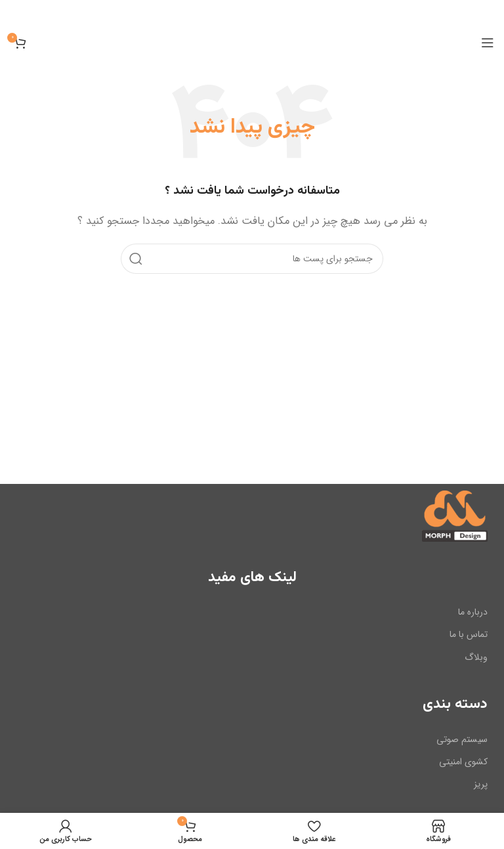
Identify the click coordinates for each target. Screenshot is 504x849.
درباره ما (473, 612)
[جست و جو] (252, 258)
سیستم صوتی (462, 739)
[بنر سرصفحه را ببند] (16, 13)
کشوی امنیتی (463, 762)
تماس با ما (469, 634)
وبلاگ (476, 657)
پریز (481, 784)
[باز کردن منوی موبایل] (488, 43)
